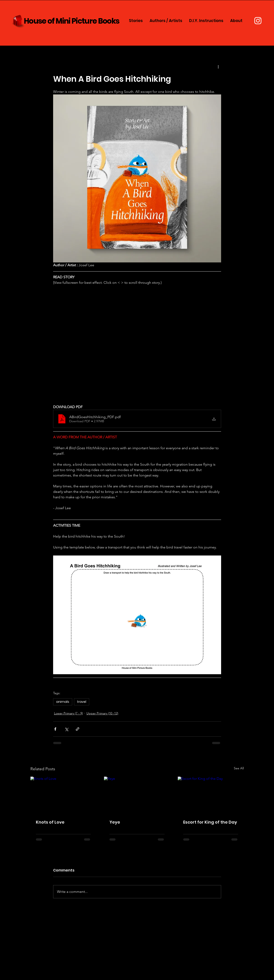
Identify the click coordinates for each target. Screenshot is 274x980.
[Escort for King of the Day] (211, 795)
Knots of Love (50, 822)
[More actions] (218, 67)
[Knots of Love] (63, 795)
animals (63, 702)
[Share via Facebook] (55, 729)
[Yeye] (137, 795)
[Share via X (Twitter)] (66, 729)
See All (239, 768)
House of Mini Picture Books (72, 21)
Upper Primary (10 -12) (102, 713)
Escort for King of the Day (210, 822)
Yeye (115, 822)
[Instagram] (258, 21)
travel (82, 702)
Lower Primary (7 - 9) (68, 713)
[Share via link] (78, 729)
